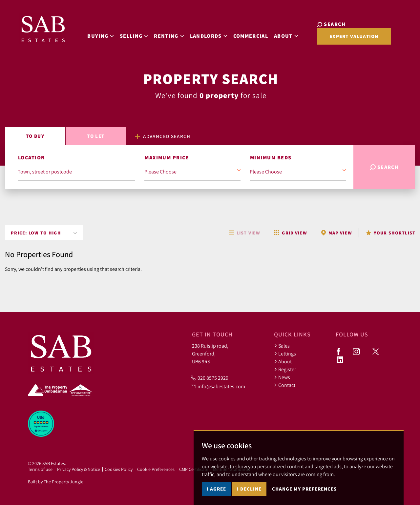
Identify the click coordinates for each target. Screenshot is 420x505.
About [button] (278, 34)
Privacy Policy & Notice (79, 469)
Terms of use (40, 469)
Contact (285, 385)
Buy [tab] (35, 136)
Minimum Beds (271, 158)
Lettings (285, 353)
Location (32, 158)
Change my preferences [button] (304, 489)
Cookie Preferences (156, 469)
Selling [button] (126, 34)
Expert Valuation (340, 39)
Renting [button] (161, 34)
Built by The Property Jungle (56, 482)
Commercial (242, 34)
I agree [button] (216, 489)
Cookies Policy (119, 469)
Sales (282, 346)
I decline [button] (249, 489)
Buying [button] (92, 34)
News (282, 377)
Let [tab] (96, 136)
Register (285, 369)
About (283, 361)
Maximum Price (167, 158)
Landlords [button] (200, 34)
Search (384, 167)
